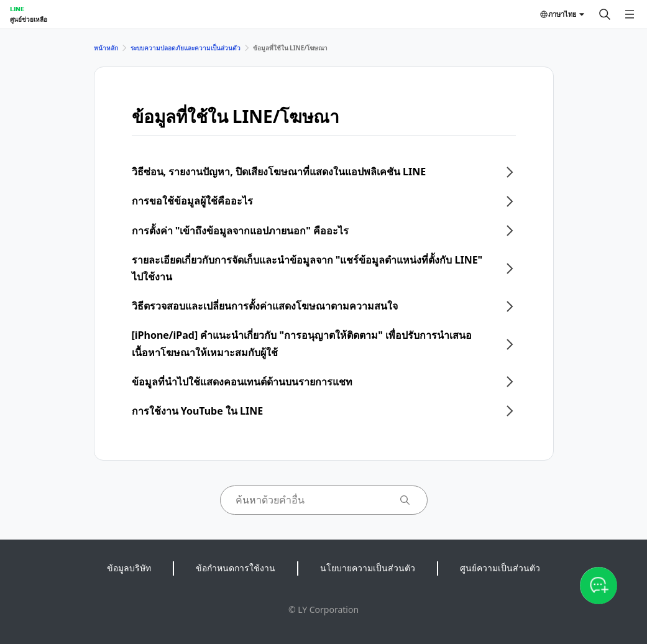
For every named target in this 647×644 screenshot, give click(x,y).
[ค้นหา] (605, 14)
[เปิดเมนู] (630, 14)
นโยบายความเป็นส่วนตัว (368, 568)
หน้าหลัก (106, 48)
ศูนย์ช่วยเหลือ (29, 19)
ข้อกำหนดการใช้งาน (236, 568)
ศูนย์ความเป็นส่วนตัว (500, 568)
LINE (17, 9)
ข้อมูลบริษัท (129, 568)
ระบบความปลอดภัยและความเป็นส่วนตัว (186, 48)
